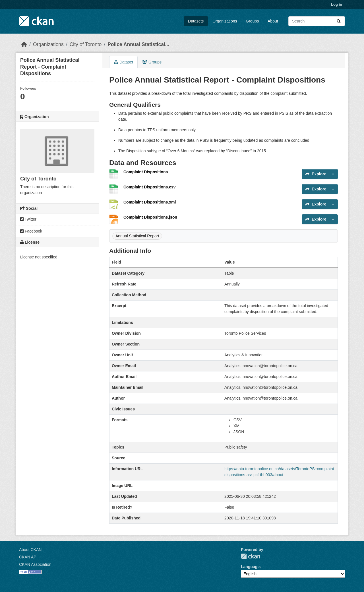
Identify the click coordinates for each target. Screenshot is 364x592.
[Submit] (339, 21)
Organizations (225, 21)
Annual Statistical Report (137, 236)
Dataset (123, 62)
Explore (316, 174)
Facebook (31, 231)
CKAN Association (35, 564)
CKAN (251, 556)
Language (250, 567)
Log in (337, 4)
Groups (252, 21)
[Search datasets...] (317, 21)
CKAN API (28, 557)
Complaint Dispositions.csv (150, 187)
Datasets (196, 21)
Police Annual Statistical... (138, 44)
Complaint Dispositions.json (150, 217)
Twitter (28, 219)
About (273, 21)
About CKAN (30, 550)
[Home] (24, 44)
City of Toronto (86, 44)
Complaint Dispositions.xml (150, 202)
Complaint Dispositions (146, 172)
